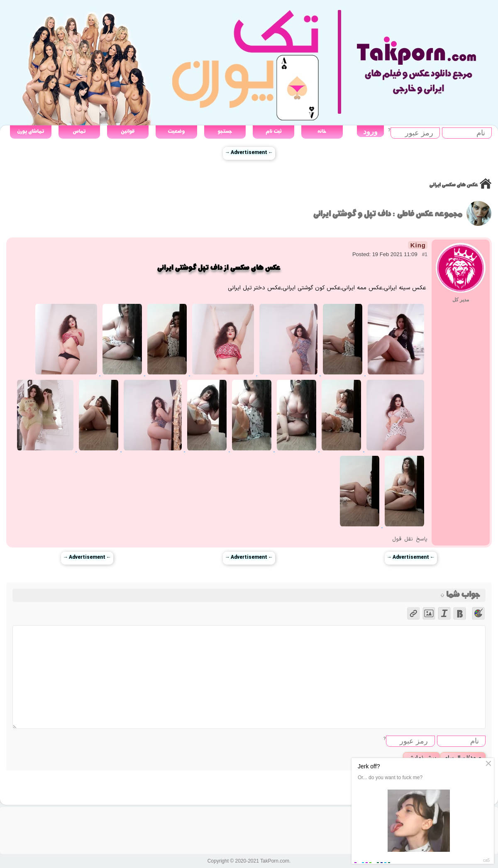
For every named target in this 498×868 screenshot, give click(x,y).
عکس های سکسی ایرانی (453, 185)
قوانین (128, 131)
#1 (425, 254)
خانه (322, 131)
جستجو (225, 131)
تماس (79, 131)
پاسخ (422, 539)
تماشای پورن (31, 131)
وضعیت (176, 131)
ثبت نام (273, 131)
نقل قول (403, 539)
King (418, 245)
